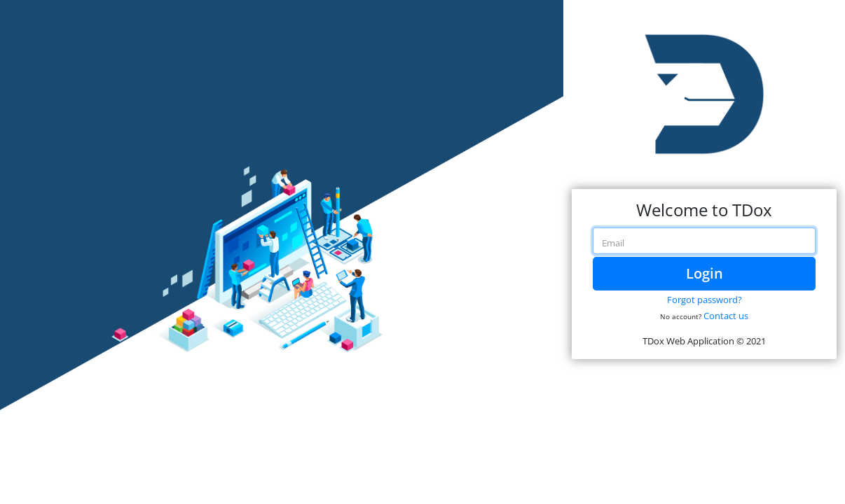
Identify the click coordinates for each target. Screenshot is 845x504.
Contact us (726, 316)
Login (705, 273)
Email (613, 243)
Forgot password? (705, 300)
